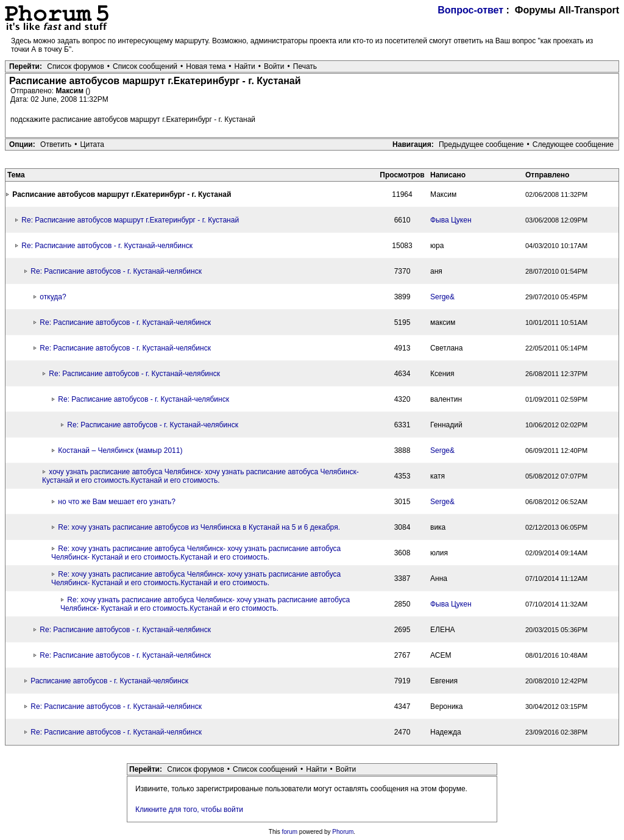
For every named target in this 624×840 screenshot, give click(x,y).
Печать (305, 66)
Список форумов (76, 66)
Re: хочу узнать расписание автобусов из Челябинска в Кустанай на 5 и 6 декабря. (199, 527)
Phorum (343, 832)
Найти (245, 66)
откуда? (53, 297)
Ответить (56, 144)
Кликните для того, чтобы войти (189, 810)
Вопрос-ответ (470, 10)
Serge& (442, 297)
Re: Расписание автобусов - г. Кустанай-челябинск (107, 246)
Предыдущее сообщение (481, 144)
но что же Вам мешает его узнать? (117, 502)
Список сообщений (145, 66)
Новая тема (206, 66)
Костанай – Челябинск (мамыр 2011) (120, 450)
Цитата (92, 144)
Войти (274, 66)
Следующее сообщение (573, 144)
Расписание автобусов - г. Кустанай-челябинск (109, 681)
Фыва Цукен (451, 220)
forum (290, 832)
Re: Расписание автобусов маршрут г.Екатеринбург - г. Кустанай (130, 220)
